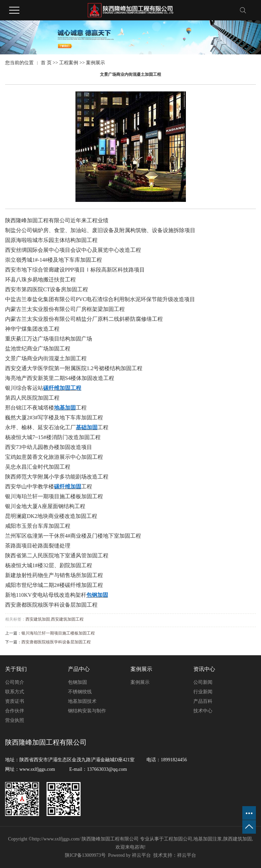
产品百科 (203, 701)
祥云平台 (141, 855)
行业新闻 (203, 692)
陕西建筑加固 (238, 839)
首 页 (46, 63)
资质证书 (15, 701)
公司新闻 (203, 682)
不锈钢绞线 (80, 692)
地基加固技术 (82, 701)
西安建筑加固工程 (67, 619)
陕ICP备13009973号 (85, 855)
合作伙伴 (15, 711)
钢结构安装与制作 (87, 711)
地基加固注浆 (208, 839)
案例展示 (95, 63)
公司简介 (15, 682)
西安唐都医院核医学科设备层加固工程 (56, 642)
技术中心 (203, 711)
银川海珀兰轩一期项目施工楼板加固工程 (58, 633)
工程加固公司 (178, 839)
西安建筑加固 (38, 619)
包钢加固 (77, 682)
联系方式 (15, 692)
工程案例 (69, 63)
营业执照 (15, 720)
